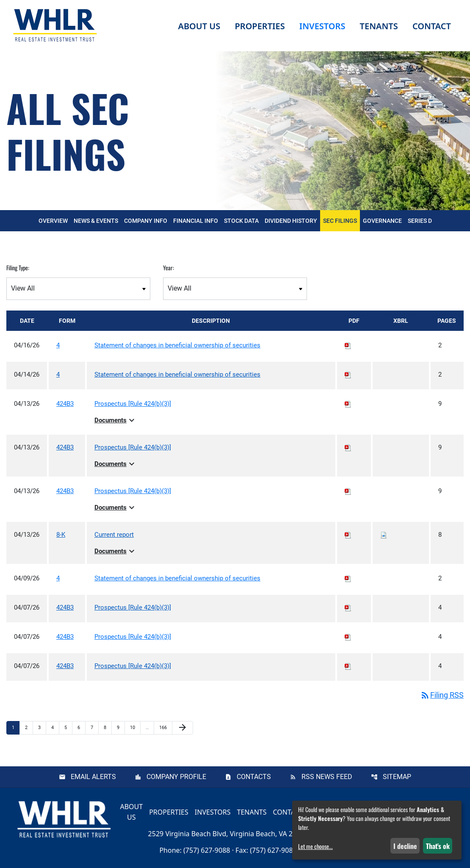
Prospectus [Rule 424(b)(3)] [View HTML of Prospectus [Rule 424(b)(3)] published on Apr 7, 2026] (133, 607)
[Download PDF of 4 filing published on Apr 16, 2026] (348, 345)
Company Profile (176, 777)
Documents (116, 420)
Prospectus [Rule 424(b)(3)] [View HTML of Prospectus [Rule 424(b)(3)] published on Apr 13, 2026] (133, 404)
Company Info (146, 221)
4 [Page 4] (55, 727)
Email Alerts (93, 777)
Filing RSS (442, 695)
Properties (260, 26)
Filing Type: (18, 268)
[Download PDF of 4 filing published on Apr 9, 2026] (348, 578)
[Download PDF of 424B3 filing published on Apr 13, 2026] (348, 404)
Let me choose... (315, 846)
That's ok (438, 846)
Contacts (254, 777)
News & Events (96, 221)
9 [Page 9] (121, 727)
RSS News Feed (327, 777)
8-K (61, 535)
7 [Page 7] (94, 727)
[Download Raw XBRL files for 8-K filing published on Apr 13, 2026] (384, 535)
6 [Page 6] (81, 727)
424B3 (65, 404)
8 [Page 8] (108, 727)
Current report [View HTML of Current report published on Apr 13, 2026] (114, 535)
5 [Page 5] (68, 727)
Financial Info (196, 221)
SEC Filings (340, 221)
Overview (53, 221)
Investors (213, 812)
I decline (405, 846)
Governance (382, 221)
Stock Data (241, 221)
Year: (169, 268)
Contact (288, 812)
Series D (420, 221)
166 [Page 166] (164, 727)
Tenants (252, 812)
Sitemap (397, 777)
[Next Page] (182, 728)
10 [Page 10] (135, 727)
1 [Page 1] (16, 727)
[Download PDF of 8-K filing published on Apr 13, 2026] (348, 535)
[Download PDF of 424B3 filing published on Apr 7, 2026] (348, 607)
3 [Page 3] (42, 727)
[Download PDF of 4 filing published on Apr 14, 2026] (348, 374)
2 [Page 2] (29, 727)
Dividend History (291, 221)
